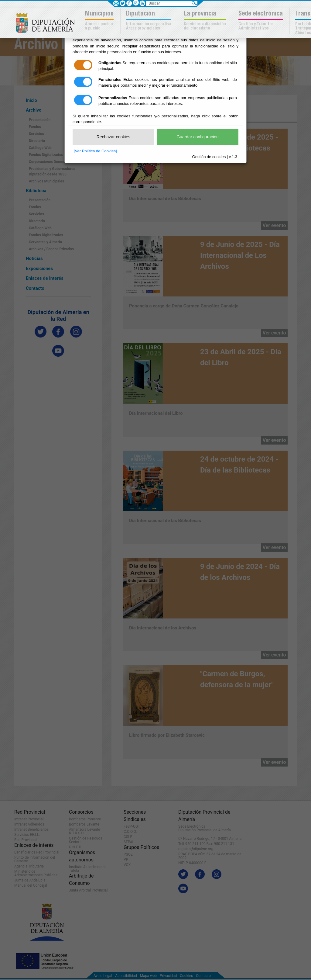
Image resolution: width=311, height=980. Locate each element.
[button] (100, 21)
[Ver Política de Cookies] (95, 151)
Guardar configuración (198, 137)
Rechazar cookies (113, 137)
